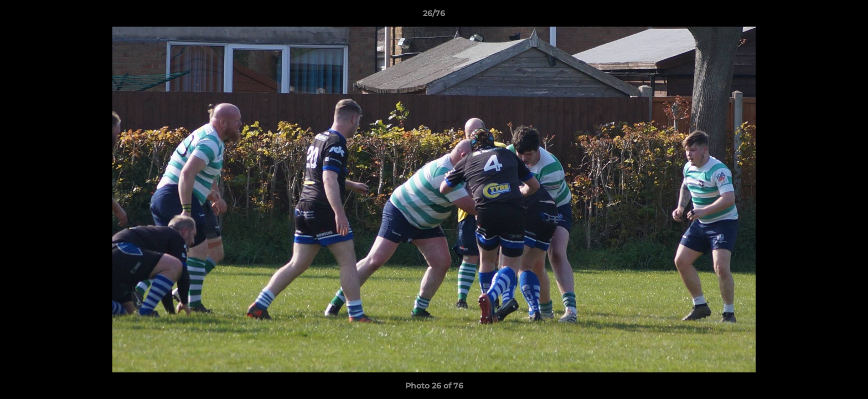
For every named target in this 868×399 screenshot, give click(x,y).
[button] (848, 16)
